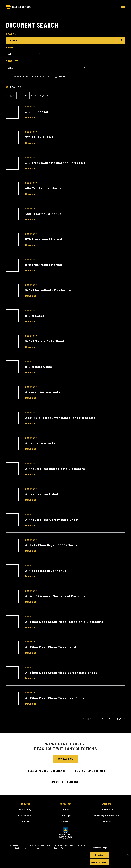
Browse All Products (66, 782)
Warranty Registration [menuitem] (106, 815)
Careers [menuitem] (65, 821)
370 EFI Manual (37, 112)
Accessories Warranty (43, 392)
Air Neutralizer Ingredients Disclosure (55, 469)
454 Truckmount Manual (44, 188)
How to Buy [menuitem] (25, 809)
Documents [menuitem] (106, 809)
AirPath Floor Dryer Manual (46, 571)
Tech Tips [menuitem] (65, 815)
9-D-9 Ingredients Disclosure (48, 290)
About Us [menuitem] (25, 821)
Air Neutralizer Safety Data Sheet (52, 520)
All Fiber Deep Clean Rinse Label (51, 647)
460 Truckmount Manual (44, 214)
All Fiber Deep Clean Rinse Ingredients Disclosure (64, 622)
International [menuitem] (25, 815)
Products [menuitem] (25, 804)
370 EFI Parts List (39, 137)
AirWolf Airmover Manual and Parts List (56, 596)
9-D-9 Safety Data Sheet (45, 341)
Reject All (99, 858)
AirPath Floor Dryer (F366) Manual (52, 545)
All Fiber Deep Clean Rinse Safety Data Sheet (61, 673)
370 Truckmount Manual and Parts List (55, 163)
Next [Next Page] (43, 96)
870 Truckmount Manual (44, 265)
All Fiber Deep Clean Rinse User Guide (55, 698)
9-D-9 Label (35, 316)
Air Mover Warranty (40, 443)
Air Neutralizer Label (42, 494)
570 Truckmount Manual (44, 239)
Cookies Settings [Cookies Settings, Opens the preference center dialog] (99, 851)
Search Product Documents (47, 771)
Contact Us (65, 759)
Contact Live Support (90, 771)
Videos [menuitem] (65, 809)
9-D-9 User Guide (39, 367)
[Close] (128, 858)
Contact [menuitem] (106, 821)
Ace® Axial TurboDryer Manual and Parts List (60, 418)
